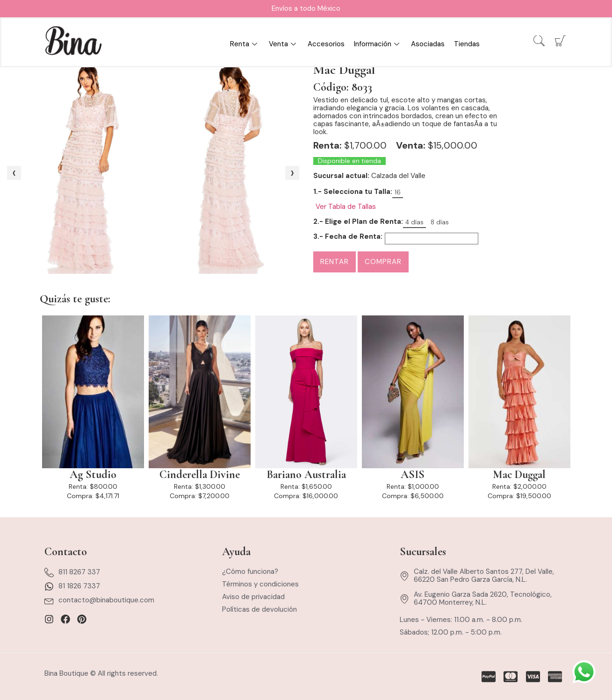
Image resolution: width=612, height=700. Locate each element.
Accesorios (326, 44)
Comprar (383, 262)
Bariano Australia (306, 475)
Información (378, 44)
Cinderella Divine (200, 475)
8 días (440, 222)
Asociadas (428, 44)
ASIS (413, 475)
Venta (284, 44)
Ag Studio (93, 475)
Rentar (335, 262)
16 (398, 192)
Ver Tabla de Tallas (346, 207)
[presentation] (14, 173)
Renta (245, 44)
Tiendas (467, 44)
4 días (414, 222)
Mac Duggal (519, 475)
